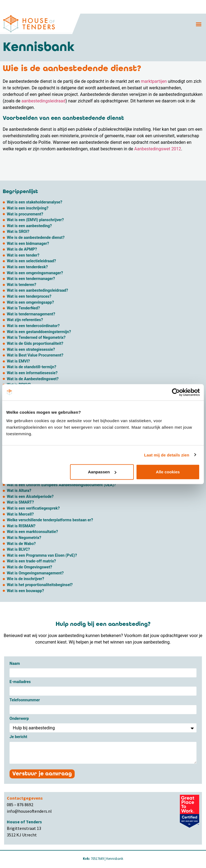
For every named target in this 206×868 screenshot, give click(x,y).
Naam (15, 664)
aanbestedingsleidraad (43, 101)
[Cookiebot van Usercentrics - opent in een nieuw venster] (176, 392)
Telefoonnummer (25, 700)
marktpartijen (154, 81)
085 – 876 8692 (20, 805)
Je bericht (18, 737)
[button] (199, 24)
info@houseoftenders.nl (29, 811)
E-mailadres (20, 682)
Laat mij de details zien (167, 455)
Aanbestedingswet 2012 (158, 149)
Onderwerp (19, 719)
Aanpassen (102, 472)
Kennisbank (115, 858)
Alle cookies (168, 472)
